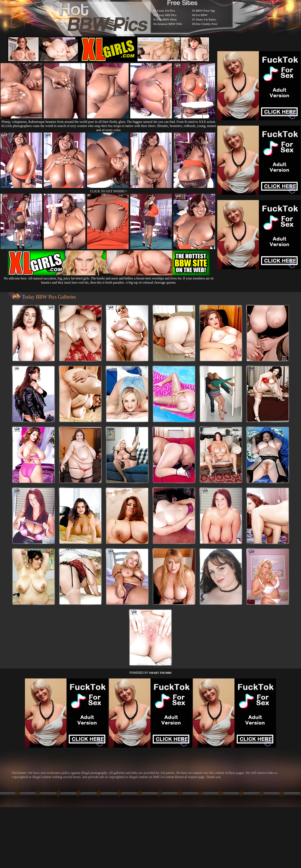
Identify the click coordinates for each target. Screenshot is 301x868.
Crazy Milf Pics (167, 15)
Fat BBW (202, 15)
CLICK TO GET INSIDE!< (109, 191)
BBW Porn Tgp (206, 11)
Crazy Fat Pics (166, 11)
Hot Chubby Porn (207, 24)
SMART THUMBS (160, 673)
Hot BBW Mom (167, 19)
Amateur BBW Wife (170, 24)
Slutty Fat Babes (206, 19)
